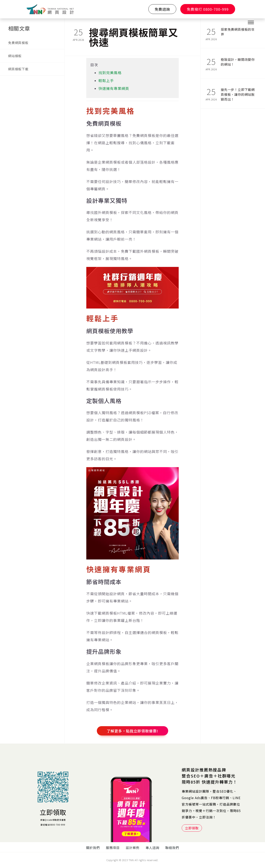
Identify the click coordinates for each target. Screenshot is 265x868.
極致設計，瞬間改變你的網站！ (238, 62)
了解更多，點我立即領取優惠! (132, 731)
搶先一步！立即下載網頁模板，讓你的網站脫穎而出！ (238, 92)
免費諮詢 (162, 9)
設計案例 (133, 848)
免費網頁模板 (18, 43)
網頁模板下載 (18, 69)
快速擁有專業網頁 (114, 88)
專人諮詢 (152, 848)
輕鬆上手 (106, 80)
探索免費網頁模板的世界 (238, 32)
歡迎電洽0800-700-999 (53, 825)
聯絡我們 (172, 848)
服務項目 (113, 848)
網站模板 (15, 56)
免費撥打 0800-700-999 (208, 9)
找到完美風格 (110, 73)
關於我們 (93, 848)
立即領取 (53, 812)
